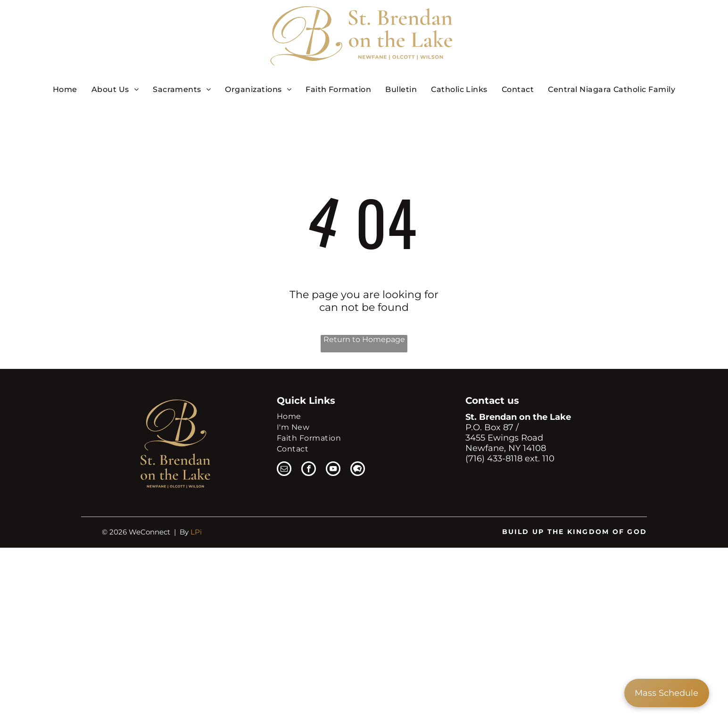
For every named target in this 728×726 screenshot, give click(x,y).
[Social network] (358, 470)
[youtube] (333, 470)
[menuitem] (65, 89)
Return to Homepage (364, 339)
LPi (196, 532)
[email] (284, 470)
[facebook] (309, 470)
